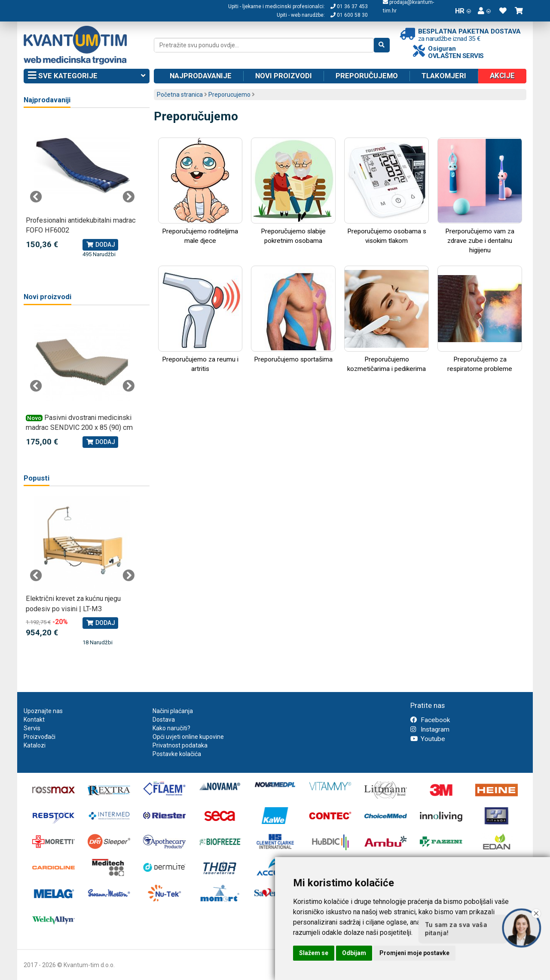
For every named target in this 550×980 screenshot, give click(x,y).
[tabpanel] (82, 188)
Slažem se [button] (314, 953)
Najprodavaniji (47, 100)
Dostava (164, 720)
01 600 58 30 (349, 15)
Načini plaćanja (173, 711)
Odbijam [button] (354, 953)
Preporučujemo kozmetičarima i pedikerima (387, 319)
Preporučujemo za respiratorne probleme (480, 319)
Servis (32, 728)
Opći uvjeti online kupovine (188, 737)
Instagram (430, 729)
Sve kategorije (87, 76)
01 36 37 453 (349, 6)
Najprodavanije (201, 76)
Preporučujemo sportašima (293, 314)
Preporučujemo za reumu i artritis (200, 319)
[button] (484, 11)
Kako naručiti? (171, 728)
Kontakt (34, 720)
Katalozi (35, 745)
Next (128, 197)
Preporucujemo (229, 95)
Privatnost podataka (180, 745)
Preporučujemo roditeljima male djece (200, 191)
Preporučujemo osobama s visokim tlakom (387, 191)
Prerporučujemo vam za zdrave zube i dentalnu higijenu (480, 196)
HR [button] (463, 11)
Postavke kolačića (177, 754)
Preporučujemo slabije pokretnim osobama (293, 191)
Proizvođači (40, 737)
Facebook (430, 720)
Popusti (37, 478)
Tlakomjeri (444, 76)
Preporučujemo (367, 76)
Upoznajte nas (43, 711)
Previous (36, 197)
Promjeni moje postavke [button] (414, 953)
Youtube (428, 739)
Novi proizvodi (284, 76)
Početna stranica (180, 95)
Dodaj (100, 245)
